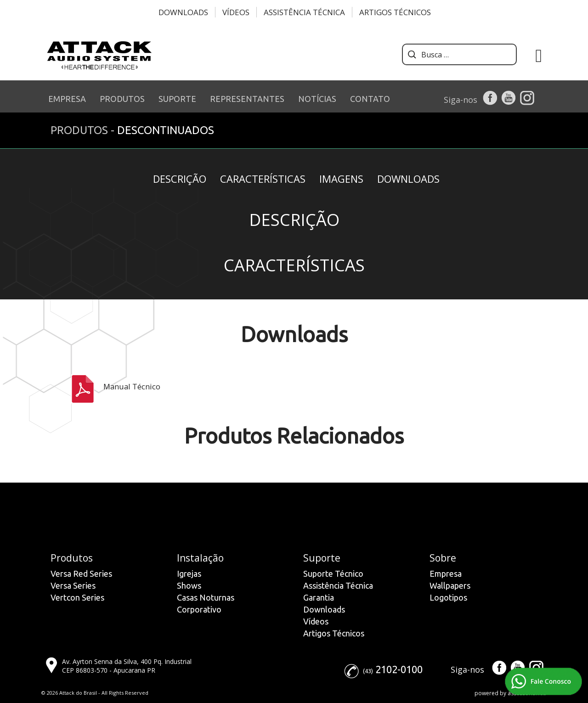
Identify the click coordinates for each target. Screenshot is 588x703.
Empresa (446, 574)
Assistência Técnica (304, 12)
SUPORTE (177, 99)
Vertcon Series (77, 597)
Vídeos (236, 12)
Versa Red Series (81, 574)
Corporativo (199, 609)
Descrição (180, 179)
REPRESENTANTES (247, 99)
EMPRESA (67, 99)
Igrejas (189, 574)
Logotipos (448, 597)
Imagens (341, 179)
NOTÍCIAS (317, 99)
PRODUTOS (122, 99)
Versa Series (73, 585)
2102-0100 (399, 669)
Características (263, 179)
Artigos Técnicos (395, 12)
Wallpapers (450, 585)
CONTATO (370, 99)
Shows (189, 585)
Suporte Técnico (333, 574)
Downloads (183, 12)
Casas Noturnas (206, 597)
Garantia (319, 597)
